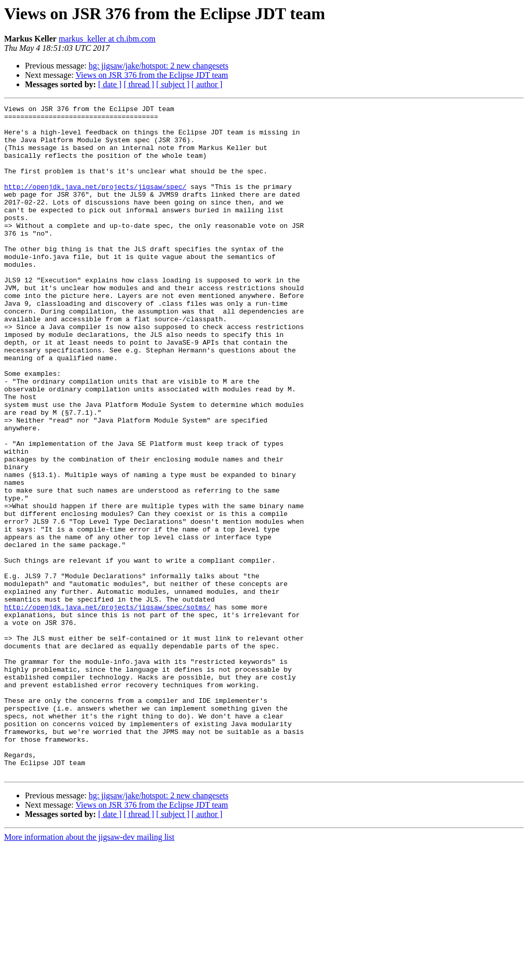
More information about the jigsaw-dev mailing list (89, 971)
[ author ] (207, 84)
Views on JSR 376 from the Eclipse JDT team (152, 75)
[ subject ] (173, 84)
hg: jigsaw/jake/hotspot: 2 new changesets (159, 66)
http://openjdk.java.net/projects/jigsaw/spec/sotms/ (107, 708)
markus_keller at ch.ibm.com (107, 39)
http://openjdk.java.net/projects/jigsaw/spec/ (95, 203)
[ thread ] (139, 84)
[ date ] (110, 84)
